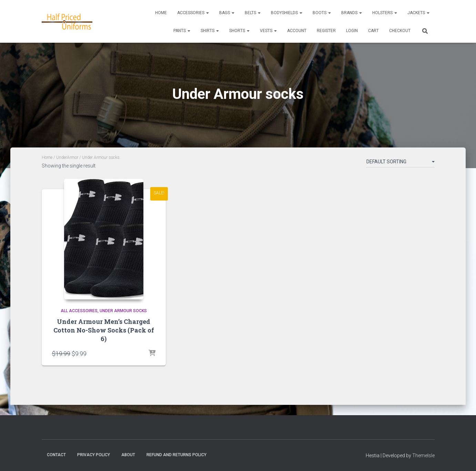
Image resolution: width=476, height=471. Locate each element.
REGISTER (326, 31)
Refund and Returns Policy (176, 455)
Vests (268, 31)
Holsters (385, 13)
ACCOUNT (297, 31)
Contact (56, 455)
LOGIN (352, 31)
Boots (322, 13)
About (128, 455)
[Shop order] (401, 163)
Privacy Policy (94, 455)
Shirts (210, 31)
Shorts (239, 31)
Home (161, 13)
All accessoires (79, 311)
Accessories (193, 13)
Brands (352, 13)
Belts (253, 13)
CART (373, 31)
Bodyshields (287, 13)
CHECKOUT (400, 31)
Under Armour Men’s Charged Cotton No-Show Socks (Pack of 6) (104, 330)
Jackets (418, 13)
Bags (227, 13)
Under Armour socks (123, 311)
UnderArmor (67, 157)
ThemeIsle (423, 455)
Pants (182, 31)
